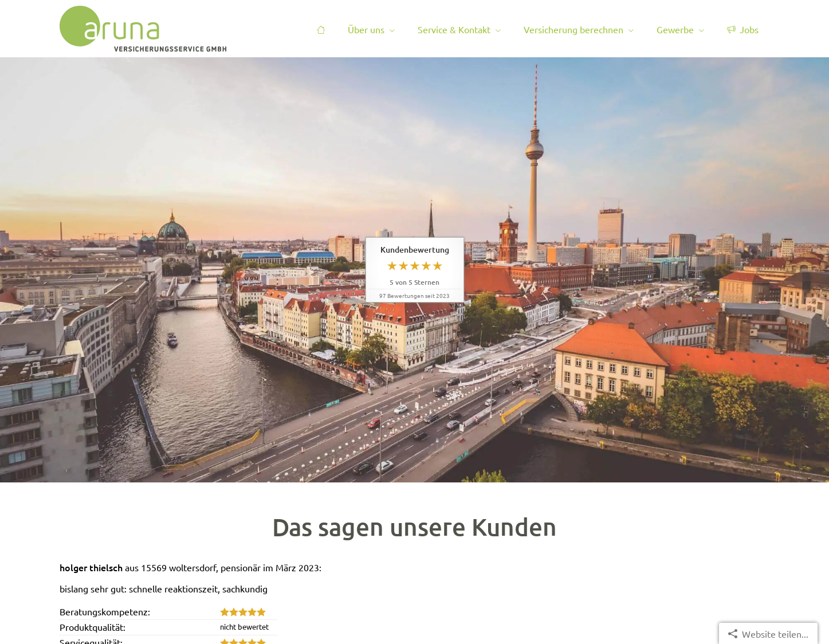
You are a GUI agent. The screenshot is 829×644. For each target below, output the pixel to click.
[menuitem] (321, 29)
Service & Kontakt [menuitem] (454, 29)
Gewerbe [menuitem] (675, 29)
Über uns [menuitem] (366, 29)
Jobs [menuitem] (742, 29)
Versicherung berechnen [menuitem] (573, 29)
